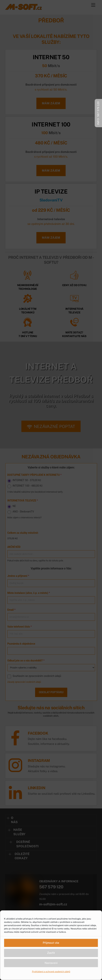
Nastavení (51, 963)
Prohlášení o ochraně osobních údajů (51, 972)
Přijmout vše (51, 943)
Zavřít (51, 953)
